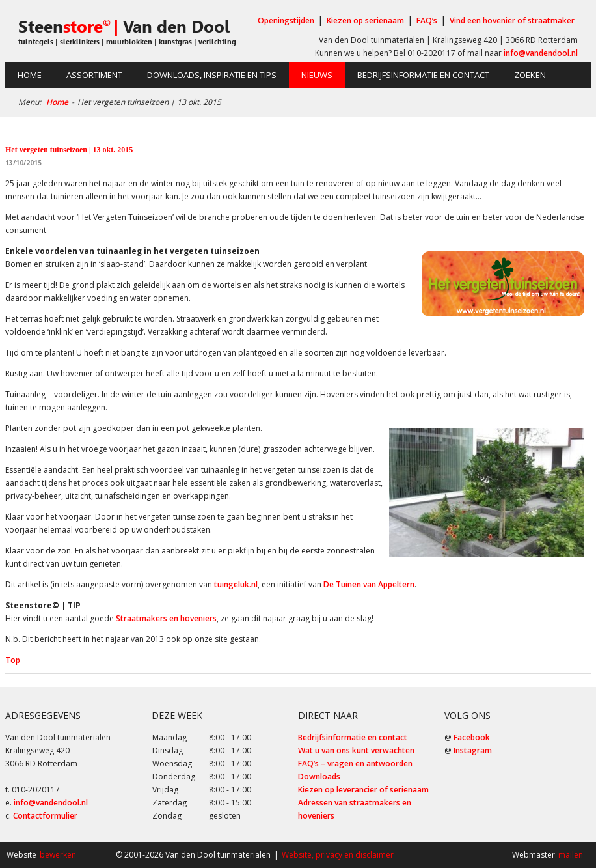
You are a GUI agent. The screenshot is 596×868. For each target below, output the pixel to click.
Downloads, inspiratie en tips (212, 75)
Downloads (319, 777)
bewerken (58, 855)
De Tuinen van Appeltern (369, 584)
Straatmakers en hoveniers (166, 618)
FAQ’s (427, 21)
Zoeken (530, 75)
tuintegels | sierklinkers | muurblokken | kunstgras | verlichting (127, 42)
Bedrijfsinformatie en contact (423, 75)
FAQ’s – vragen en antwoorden (355, 763)
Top (13, 660)
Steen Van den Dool (124, 27)
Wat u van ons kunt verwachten (356, 750)
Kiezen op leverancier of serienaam (363, 790)
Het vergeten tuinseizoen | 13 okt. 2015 (69, 150)
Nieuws (317, 75)
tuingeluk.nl (236, 584)
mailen (571, 855)
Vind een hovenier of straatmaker (512, 21)
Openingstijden (286, 21)
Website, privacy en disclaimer (338, 855)
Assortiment (94, 75)
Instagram (473, 750)
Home (30, 75)
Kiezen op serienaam (365, 21)
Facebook (472, 737)
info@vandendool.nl (541, 53)
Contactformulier (45, 816)
